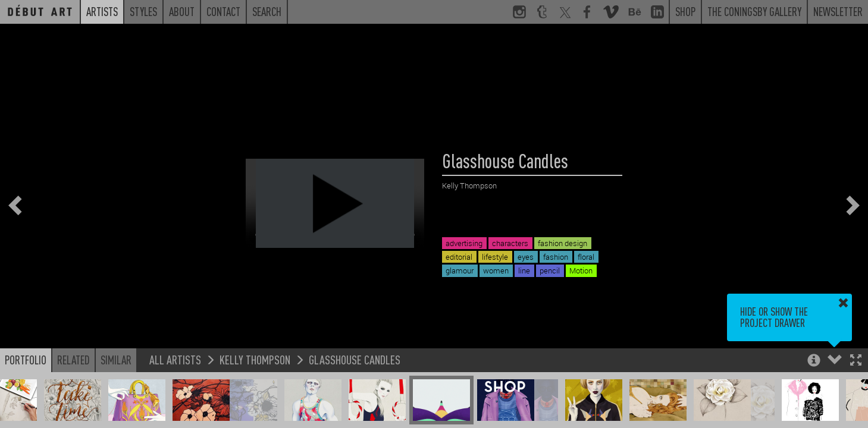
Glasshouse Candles (355, 359)
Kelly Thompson (255, 359)
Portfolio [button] (26, 360)
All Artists (175, 359)
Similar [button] (116, 360)
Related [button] (73, 360)
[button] (856, 361)
